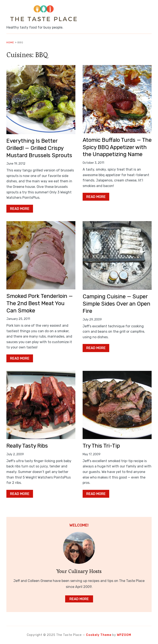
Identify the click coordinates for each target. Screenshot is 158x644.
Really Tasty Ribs (27, 446)
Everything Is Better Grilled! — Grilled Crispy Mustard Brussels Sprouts (39, 148)
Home (10, 42)
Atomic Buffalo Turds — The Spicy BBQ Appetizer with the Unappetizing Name (117, 147)
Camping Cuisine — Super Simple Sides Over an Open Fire (116, 304)
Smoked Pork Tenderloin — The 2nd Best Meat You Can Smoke (40, 303)
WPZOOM (124, 635)
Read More (20, 209)
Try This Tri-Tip (101, 446)
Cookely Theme (99, 635)
